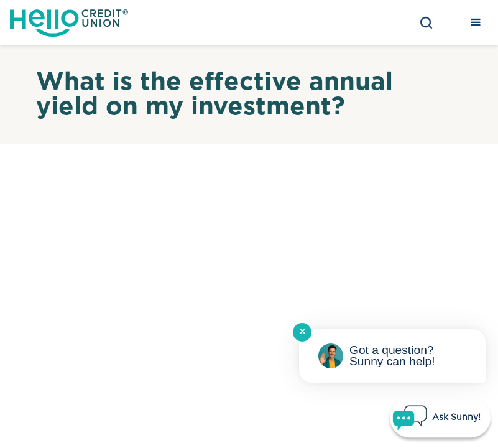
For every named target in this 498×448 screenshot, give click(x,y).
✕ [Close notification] (302, 332)
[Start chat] (440, 418)
